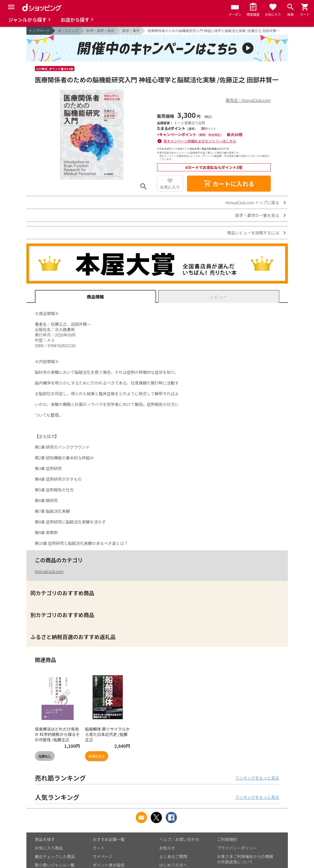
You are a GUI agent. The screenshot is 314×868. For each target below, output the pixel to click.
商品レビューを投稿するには (253, 233)
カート (99, 848)
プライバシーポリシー (237, 848)
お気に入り (170, 187)
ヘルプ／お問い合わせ (179, 839)
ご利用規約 (227, 839)
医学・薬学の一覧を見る (257, 215)
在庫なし (45, 756)
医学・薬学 (131, 31)
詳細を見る (97, 756)
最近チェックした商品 (55, 856)
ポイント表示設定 (109, 865)
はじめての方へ (173, 865)
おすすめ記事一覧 (109, 839)
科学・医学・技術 (100, 31)
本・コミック (68, 31)
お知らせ (167, 848)
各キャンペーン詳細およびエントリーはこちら (200, 141)
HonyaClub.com (49, 571)
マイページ (103, 856)
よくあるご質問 (173, 856)
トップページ (39, 31)
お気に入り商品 (49, 848)
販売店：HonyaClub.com (248, 100)
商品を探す (45, 839)
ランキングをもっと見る (257, 778)
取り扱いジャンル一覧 (55, 865)
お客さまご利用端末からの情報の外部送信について (245, 859)
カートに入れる (229, 184)
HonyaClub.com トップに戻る (252, 202)
